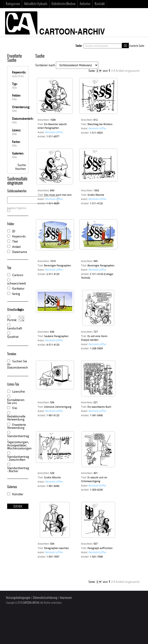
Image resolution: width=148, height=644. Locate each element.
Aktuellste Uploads (36, 4)
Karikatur (18, 289)
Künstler (18, 494)
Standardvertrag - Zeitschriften (18, 458)
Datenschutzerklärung (45, 598)
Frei (15, 408)
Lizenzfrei (19, 392)
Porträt (12, 320)
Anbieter (85, 4)
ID (14, 232)
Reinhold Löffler (54, 133)
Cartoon (18, 275)
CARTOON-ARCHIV (31, 603)
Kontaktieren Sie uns (16, 402)
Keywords (19, 237)
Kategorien (13, 4)
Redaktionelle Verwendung (16, 418)
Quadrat (13, 337)
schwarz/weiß (17, 284)
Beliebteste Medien (63, 4)
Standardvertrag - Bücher (18, 470)
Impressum (66, 598)
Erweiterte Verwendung (17, 426)
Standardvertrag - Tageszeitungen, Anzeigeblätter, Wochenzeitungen (19, 442)
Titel (15, 242)
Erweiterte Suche (137, 46)
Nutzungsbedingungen (18, 598)
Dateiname (20, 252)
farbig (16, 294)
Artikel (16, 247)
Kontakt (100, 4)
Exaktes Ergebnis (17, 208)
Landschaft (15, 329)
